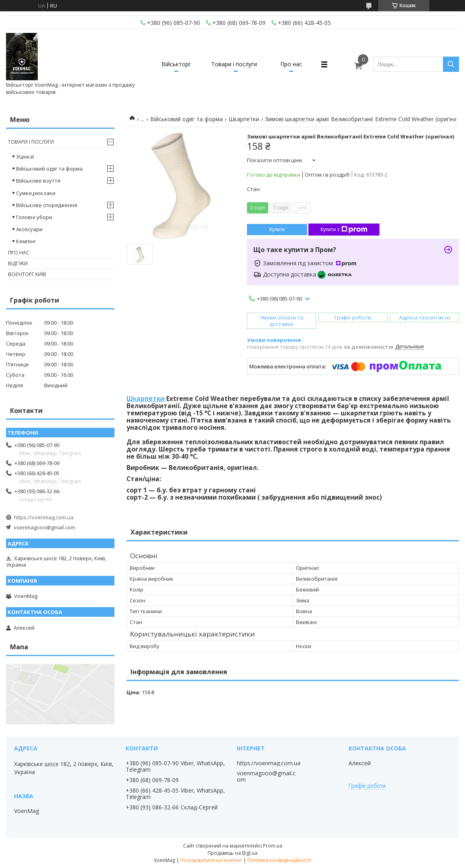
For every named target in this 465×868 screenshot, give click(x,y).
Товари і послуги (234, 64)
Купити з (344, 230)
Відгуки (18, 263)
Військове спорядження (47, 205)
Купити (277, 230)
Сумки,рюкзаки (36, 193)
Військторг (176, 64)
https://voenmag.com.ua (44, 517)
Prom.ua (273, 846)
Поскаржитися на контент (211, 860)
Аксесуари (29, 229)
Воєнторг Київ (27, 274)
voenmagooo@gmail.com (44, 527)
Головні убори (34, 217)
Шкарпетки (244, 119)
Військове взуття (38, 181)
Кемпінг (26, 241)
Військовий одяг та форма (187, 119)
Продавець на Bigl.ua (232, 853)
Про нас (291, 64)
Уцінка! (25, 157)
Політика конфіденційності (279, 860)
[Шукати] (451, 64)
